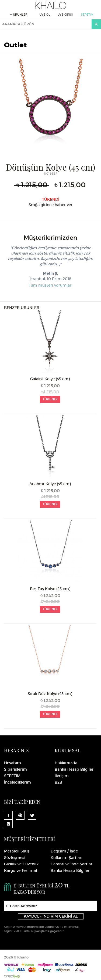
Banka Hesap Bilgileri (75, 769)
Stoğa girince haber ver (50, 205)
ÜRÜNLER (19, 15)
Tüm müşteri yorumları (51, 285)
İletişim (62, 776)
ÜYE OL (45, 15)
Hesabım (13, 763)
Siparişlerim (15, 769)
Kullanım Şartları (67, 858)
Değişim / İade (64, 851)
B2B (58, 782)
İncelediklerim (18, 782)
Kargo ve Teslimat (21, 870)
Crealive (12, 976)
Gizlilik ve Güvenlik (21, 864)
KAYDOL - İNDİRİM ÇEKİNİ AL (51, 916)
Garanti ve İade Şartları (72, 864)
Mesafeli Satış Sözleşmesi (17, 854)
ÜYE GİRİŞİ (65, 15)
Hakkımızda (66, 763)
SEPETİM (87, 15)
